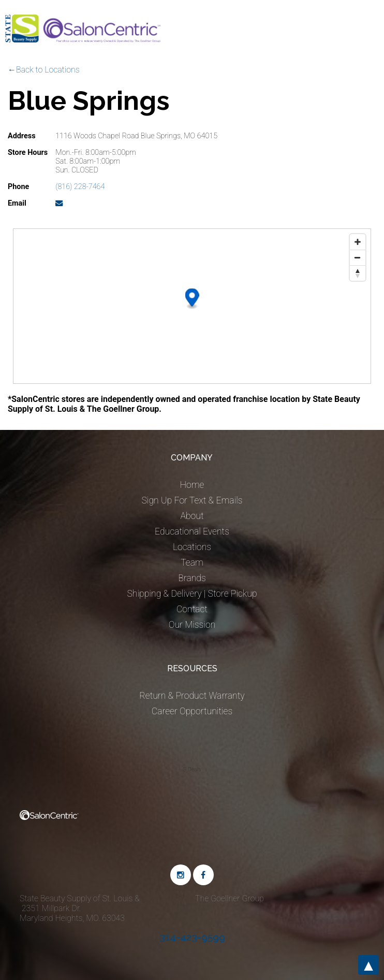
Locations (192, 547)
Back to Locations (48, 70)
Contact (192, 609)
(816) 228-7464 (80, 187)
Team (192, 563)
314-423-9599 (192, 937)
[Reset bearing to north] (358, 273)
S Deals (192, 769)
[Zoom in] (358, 242)
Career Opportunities (192, 711)
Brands (192, 578)
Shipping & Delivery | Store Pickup (192, 594)
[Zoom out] (358, 257)
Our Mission (192, 625)
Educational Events (192, 531)
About (192, 516)
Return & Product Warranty (192, 696)
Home (192, 485)
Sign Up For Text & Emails (192, 500)
